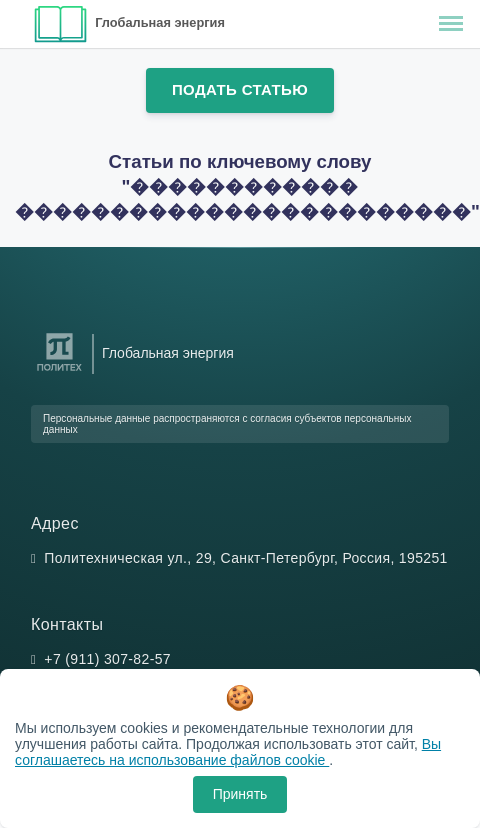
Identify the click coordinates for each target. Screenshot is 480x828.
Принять (240, 794)
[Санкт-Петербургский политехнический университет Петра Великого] (59, 371)
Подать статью (240, 89)
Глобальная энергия (160, 22)
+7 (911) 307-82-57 (107, 659)
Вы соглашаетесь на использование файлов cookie (228, 752)
